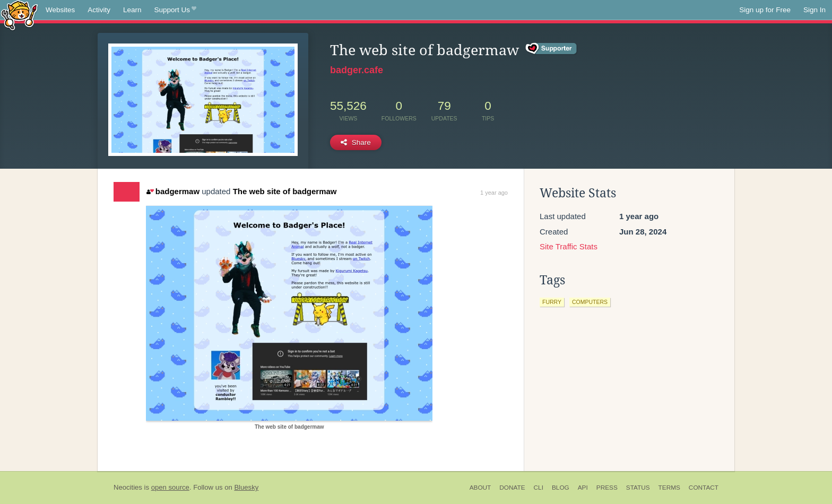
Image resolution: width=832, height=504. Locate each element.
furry (552, 302)
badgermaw (173, 191)
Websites (60, 10)
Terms (669, 488)
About (480, 488)
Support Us (175, 10)
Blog (561, 488)
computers (590, 302)
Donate (512, 488)
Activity (99, 10)
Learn (132, 10)
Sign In (814, 10)
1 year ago (494, 193)
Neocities (128, 487)
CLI (539, 488)
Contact (704, 488)
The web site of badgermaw (285, 191)
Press (607, 488)
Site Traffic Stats (569, 246)
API (583, 488)
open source (170, 487)
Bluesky (246, 487)
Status (638, 488)
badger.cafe (357, 70)
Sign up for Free (765, 10)
